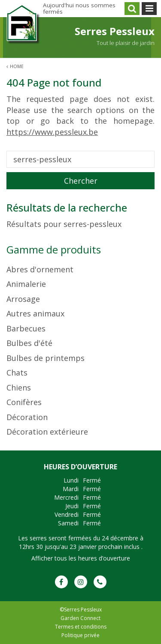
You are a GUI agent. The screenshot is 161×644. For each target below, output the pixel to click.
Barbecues (26, 328)
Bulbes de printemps (46, 358)
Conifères (24, 402)
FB (61, 582)
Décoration (27, 417)
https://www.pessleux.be (52, 132)
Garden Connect (80, 618)
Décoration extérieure (47, 432)
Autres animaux (35, 313)
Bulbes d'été (29, 343)
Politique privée (80, 635)
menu (149, 9)
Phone (100, 582)
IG (81, 582)
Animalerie (26, 284)
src (132, 9)
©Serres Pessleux (81, 610)
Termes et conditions (81, 627)
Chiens (19, 388)
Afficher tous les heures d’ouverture (81, 558)
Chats (17, 373)
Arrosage (23, 299)
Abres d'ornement (40, 269)
